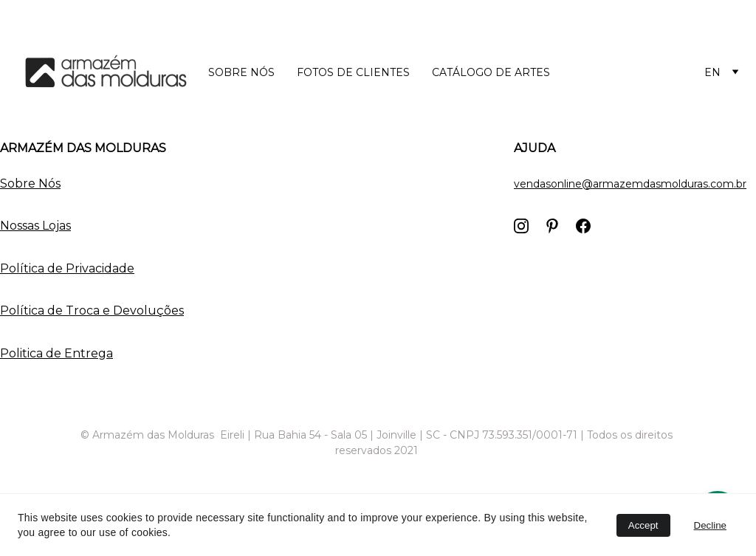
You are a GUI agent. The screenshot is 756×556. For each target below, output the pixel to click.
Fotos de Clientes (353, 72)
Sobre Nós (30, 183)
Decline (710, 525)
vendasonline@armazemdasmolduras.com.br (630, 184)
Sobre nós (241, 72)
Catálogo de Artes (491, 72)
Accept (643, 525)
